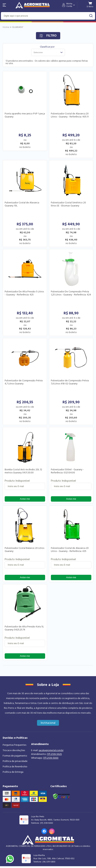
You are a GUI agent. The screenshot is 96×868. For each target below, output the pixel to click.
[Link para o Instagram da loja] (52, 831)
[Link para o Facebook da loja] (44, 831)
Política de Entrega (13, 772)
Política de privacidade (15, 761)
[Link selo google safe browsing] (61, 796)
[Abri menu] (4, 5)
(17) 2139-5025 (54, 754)
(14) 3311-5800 (49, 862)
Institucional (48, 723)
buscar (91, 16)
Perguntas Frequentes (14, 745)
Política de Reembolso (15, 767)
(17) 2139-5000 (51, 758)
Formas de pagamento (15, 756)
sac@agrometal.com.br (51, 750)
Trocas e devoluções (14, 750)
